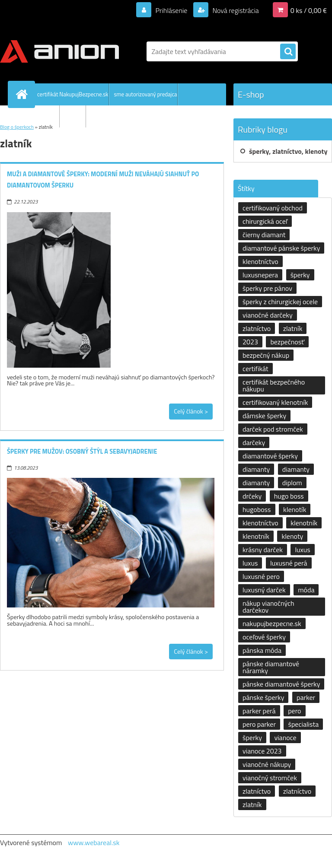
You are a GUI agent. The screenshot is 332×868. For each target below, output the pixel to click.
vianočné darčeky (268, 315)
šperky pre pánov (267, 288)
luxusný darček (264, 590)
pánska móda (262, 650)
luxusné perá (289, 563)
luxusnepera (260, 275)
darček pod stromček (273, 429)
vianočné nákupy (267, 764)
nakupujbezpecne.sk (272, 623)
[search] (288, 52)
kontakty (75, 116)
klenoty (292, 536)
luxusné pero (261, 576)
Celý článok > (191, 411)
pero (294, 711)
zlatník (293, 328)
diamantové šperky (270, 456)
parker (306, 697)
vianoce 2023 (262, 751)
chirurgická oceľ (265, 221)
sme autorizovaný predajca (146, 94)
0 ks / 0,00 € (309, 10)
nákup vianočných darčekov (268, 607)
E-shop (251, 94)
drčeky (252, 496)
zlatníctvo (257, 328)
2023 (250, 342)
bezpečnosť (287, 342)
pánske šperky (263, 697)
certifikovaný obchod (273, 208)
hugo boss (289, 496)
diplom (292, 483)
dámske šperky (264, 416)
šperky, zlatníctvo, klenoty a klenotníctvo (288, 154)
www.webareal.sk (94, 843)
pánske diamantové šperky (281, 684)
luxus (302, 550)
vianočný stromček (270, 778)
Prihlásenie (171, 10)
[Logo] (59, 51)
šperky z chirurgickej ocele (280, 302)
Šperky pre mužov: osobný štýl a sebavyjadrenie (82, 451)
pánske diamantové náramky (271, 667)
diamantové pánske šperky (281, 248)
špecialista (303, 724)
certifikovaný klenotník (275, 402)
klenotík (295, 509)
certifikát (255, 369)
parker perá (259, 711)
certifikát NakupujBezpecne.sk (73, 94)
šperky (300, 275)
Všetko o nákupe (40, 116)
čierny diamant (264, 235)
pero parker (259, 724)
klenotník (304, 523)
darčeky (254, 442)
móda (306, 590)
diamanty (256, 469)
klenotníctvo (260, 261)
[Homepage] (23, 94)
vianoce (285, 738)
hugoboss (257, 509)
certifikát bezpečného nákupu (274, 385)
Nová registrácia (235, 10)
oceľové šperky (264, 637)
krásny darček (263, 550)
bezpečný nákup (266, 355)
